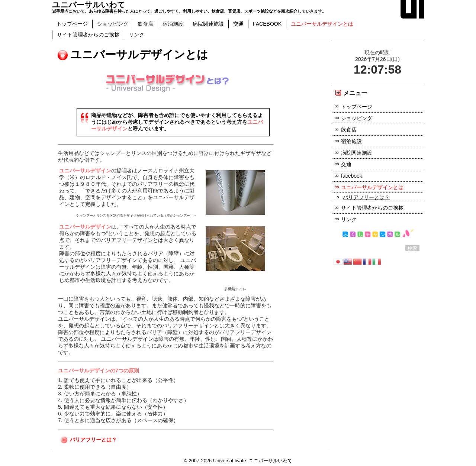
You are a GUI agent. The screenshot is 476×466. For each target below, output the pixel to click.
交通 (238, 24)
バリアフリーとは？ (93, 440)
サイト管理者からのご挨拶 (88, 35)
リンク (136, 35)
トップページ (72, 24)
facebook (267, 24)
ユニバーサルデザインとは (322, 24)
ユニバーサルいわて (89, 5)
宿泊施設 (173, 24)
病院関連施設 (208, 24)
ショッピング (113, 24)
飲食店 (145, 24)
